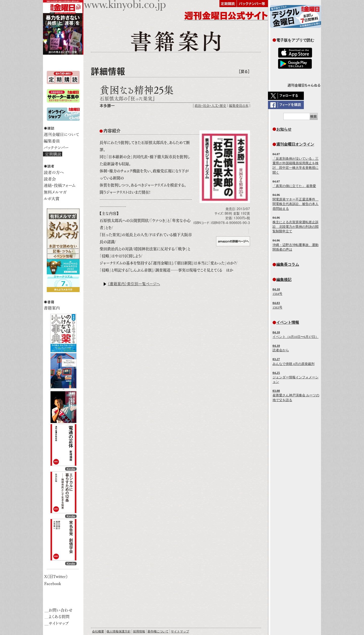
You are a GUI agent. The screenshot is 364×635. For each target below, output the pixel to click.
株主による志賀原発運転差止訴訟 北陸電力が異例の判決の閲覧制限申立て (295, 227)
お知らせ (284, 129)
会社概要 (98, 631)
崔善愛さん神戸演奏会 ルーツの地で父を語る (296, 395)
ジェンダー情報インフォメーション (295, 377)
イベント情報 (288, 322)
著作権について (158, 631)
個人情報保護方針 (119, 631)
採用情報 (139, 631)
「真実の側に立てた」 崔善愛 (294, 186)
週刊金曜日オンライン (295, 144)
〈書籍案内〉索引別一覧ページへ (134, 284)
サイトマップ (180, 631)
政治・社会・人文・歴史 (210, 106)
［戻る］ (244, 71)
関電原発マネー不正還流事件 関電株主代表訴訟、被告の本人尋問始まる (295, 204)
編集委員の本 (239, 106)
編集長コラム (288, 264)
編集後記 (284, 280)
